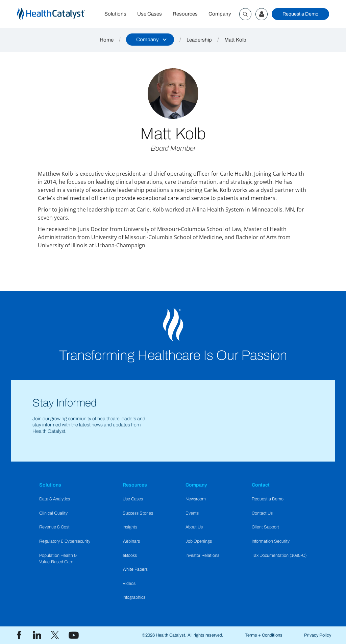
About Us (194, 527)
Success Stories (138, 513)
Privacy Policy (318, 635)
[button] (150, 40)
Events (192, 513)
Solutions (115, 14)
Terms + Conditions (264, 635)
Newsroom (196, 499)
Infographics (134, 597)
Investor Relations (202, 555)
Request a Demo (300, 14)
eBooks (130, 555)
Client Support (265, 527)
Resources (185, 14)
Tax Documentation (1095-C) (279, 555)
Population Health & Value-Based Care (58, 559)
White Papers (135, 569)
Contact (261, 485)
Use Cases (150, 14)
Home (107, 40)
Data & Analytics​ (55, 499)
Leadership (199, 40)
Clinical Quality (53, 513)
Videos (129, 584)
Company (220, 14)
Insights (130, 527)
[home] (58, 14)
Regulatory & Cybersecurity (65, 541)
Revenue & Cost (54, 527)
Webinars (131, 541)
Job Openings (199, 541)
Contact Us (262, 513)
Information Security (271, 541)
